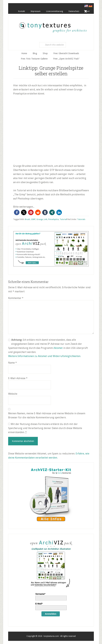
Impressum (36, 11)
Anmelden (51, 614)
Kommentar (16, 298)
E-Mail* (39, 604)
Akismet (58, 348)
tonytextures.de (53, 26)
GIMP (33, 219)
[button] (17, 212)
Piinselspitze (53, 219)
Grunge (40, 219)
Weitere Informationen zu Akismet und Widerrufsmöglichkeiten (44, 356)
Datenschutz (74, 11)
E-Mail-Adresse (18, 378)
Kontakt (22, 11)
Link (46, 219)
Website (13, 394)
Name (12, 363)
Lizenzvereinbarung (55, 11)
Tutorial (63, 219)
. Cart (87, 11)
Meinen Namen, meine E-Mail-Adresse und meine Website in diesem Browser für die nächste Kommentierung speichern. (47, 415)
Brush (27, 219)
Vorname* (40, 594)
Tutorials (81, 219)
